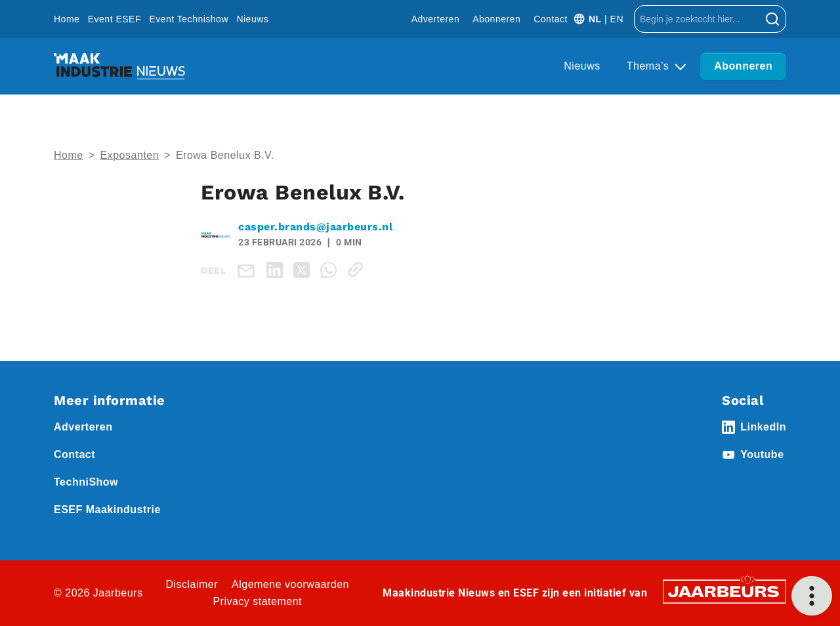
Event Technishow (189, 19)
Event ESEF (115, 19)
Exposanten (130, 155)
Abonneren (496, 19)
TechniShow (86, 482)
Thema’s (650, 66)
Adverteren (435, 19)
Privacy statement (257, 601)
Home (67, 19)
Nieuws (252, 19)
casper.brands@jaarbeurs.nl (315, 227)
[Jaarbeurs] (724, 590)
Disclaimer (192, 584)
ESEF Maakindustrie (107, 510)
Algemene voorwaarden (290, 584)
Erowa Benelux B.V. (225, 155)
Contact (551, 19)
